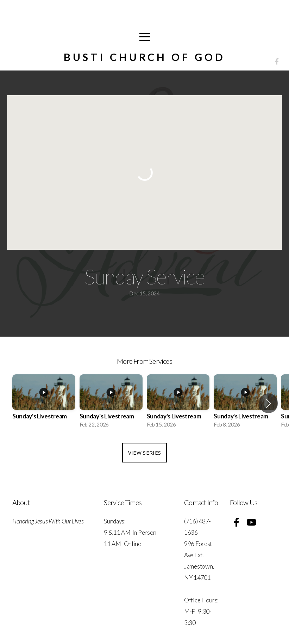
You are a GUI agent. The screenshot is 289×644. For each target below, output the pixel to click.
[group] (44, 403)
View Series (144, 453)
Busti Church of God (144, 57)
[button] (268, 403)
